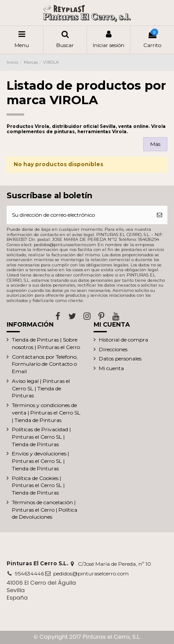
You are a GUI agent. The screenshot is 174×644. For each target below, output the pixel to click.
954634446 (29, 573)
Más (155, 144)
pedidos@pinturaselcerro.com (91, 573)
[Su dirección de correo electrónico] (79, 215)
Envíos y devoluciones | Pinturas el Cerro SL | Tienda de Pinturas (40, 461)
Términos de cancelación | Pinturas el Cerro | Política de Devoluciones (45, 510)
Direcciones (113, 349)
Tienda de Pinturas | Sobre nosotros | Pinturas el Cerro (46, 343)
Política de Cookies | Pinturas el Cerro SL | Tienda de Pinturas (38, 486)
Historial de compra (123, 340)
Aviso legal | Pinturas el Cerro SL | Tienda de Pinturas (41, 388)
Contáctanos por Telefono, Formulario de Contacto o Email (45, 364)
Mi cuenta (111, 368)
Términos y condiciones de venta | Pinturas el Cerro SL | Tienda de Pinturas (46, 413)
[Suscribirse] (159, 215)
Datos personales (120, 358)
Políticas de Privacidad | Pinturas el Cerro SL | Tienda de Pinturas (41, 437)
